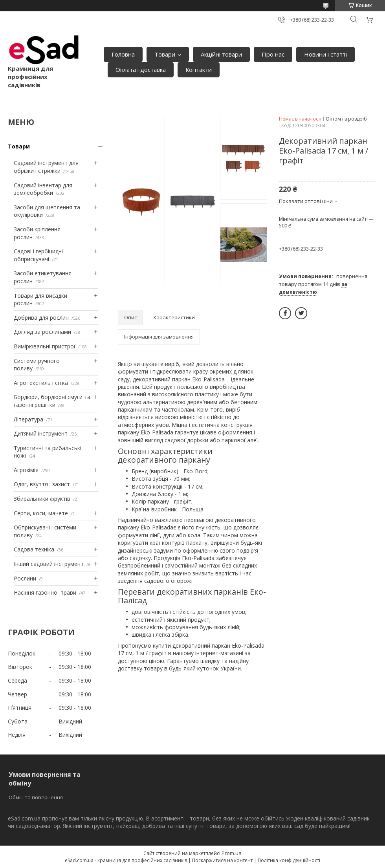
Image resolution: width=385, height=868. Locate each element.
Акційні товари (221, 54)
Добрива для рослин (41, 318)
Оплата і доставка (141, 70)
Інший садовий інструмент (49, 564)
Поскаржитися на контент (222, 860)
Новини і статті (325, 54)
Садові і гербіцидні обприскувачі (38, 255)
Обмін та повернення (36, 797)
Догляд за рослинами (42, 332)
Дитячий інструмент (41, 433)
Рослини (25, 578)
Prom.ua (232, 853)
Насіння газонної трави (45, 592)
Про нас (273, 54)
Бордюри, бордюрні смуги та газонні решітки (52, 401)
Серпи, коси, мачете (41, 513)
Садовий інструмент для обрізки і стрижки (46, 167)
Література (28, 419)
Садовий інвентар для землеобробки (43, 189)
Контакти (199, 70)
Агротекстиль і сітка (41, 383)
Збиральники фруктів (42, 499)
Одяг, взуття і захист (42, 484)
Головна (123, 54)
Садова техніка (34, 549)
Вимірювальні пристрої (45, 346)
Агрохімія (26, 470)
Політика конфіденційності (289, 860)
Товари (165, 54)
